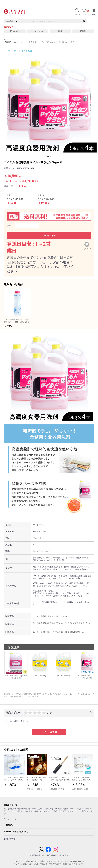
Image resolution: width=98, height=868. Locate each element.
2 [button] (51, 157)
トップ (7, 51)
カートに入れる (49, 236)
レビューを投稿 (49, 732)
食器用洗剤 (27, 51)
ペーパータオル (38, 31)
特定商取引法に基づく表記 (58, 855)
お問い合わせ (10, 839)
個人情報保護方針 (37, 855)
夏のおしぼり (15, 31)
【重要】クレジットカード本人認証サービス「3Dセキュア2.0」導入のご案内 (39, 42)
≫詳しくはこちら (11, 819)
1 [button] (48, 157)
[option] (49, 104)
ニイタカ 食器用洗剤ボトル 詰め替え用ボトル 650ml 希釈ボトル (59, 632)
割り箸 (60, 31)
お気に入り (87, 248)
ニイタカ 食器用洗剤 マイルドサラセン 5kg (50, 616)
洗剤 (16, 51)
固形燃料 (83, 31)
